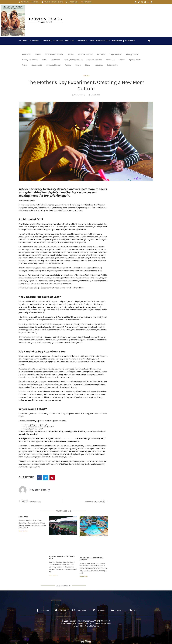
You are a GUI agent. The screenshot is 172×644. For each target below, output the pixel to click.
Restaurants (37, 65)
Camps (38, 54)
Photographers (132, 54)
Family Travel (82, 41)
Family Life (70, 41)
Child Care (56, 60)
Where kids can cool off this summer (91, 559)
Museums (99, 65)
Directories (130, 41)
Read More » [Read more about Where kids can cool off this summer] (84, 576)
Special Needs (135, 60)
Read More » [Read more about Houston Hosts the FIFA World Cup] (54, 575)
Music (88, 65)
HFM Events (34, 41)
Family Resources (98, 41)
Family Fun (46, 41)
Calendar (23, 41)
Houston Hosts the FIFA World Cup (62, 557)
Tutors (78, 65)
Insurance (110, 60)
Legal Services (116, 54)
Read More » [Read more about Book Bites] (23, 531)
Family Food (58, 41)
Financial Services (94, 60)
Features (86, 76)
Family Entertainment (73, 60)
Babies (122, 60)
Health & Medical (85, 54)
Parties (71, 54)
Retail (45, 60)
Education (26, 54)
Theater (68, 65)
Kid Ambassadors (115, 41)
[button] (149, 41)
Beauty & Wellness (30, 60)
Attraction (101, 54)
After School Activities (54, 54)
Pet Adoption (112, 65)
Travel (25, 65)
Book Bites (23, 517)
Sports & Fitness (53, 65)
